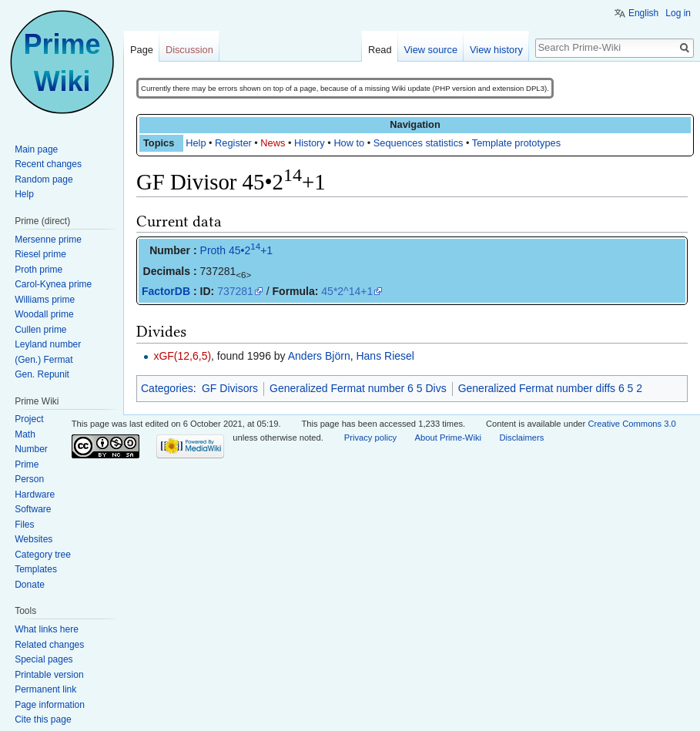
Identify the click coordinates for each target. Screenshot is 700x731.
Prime (27, 464)
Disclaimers (521, 438)
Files (24, 525)
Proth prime (39, 270)
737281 (235, 291)
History (310, 143)
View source (431, 50)
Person (29, 479)
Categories (167, 388)
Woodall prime (44, 314)
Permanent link (45, 689)
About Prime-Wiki (448, 438)
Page (142, 50)
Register (233, 143)
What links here (47, 629)
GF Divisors (230, 388)
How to (349, 143)
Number (31, 449)
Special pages (44, 659)
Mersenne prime (48, 240)
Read (380, 50)
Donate (30, 585)
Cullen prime (40, 330)
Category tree (43, 555)
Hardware (35, 495)
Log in (678, 13)
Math (25, 434)
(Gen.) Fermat (44, 360)
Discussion (189, 50)
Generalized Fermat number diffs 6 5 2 (550, 388)
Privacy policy (370, 438)
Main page (36, 149)
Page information (50, 705)
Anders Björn (319, 356)
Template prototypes (516, 143)
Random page (44, 179)
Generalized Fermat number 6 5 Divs (358, 388)
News (273, 143)
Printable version (49, 675)
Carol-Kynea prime (53, 284)
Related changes (49, 645)
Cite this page (43, 719)
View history (496, 50)
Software (33, 509)
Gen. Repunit (42, 374)
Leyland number (48, 344)
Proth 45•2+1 (237, 250)
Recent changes (48, 164)
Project (29, 419)
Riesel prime (40, 254)
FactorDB (166, 291)
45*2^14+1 (347, 291)
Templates (36, 569)
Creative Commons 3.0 (631, 424)
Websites (33, 539)
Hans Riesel (385, 356)
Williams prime (45, 300)
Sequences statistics (419, 143)
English (643, 13)
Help (196, 143)
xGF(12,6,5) (182, 356)
